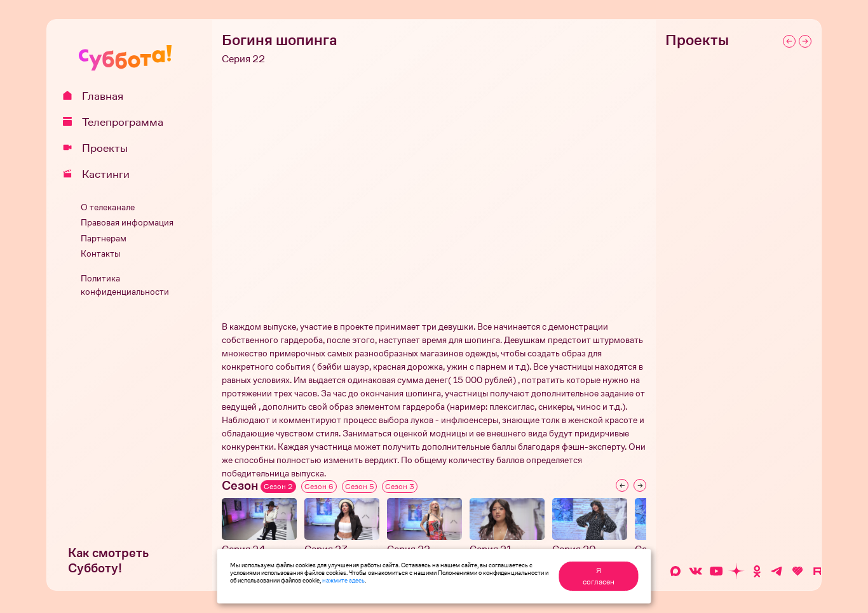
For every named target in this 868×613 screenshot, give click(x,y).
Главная (98, 96)
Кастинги (101, 174)
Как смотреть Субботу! (108, 561)
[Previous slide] (622, 485)
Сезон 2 (278, 487)
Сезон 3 (400, 487)
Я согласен (599, 576)
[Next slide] (640, 485)
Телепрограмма (118, 122)
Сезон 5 (359, 487)
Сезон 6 (319, 487)
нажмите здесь (343, 580)
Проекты (100, 148)
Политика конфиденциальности (125, 285)
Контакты (100, 254)
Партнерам (104, 239)
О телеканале (108, 207)
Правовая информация (127, 223)
